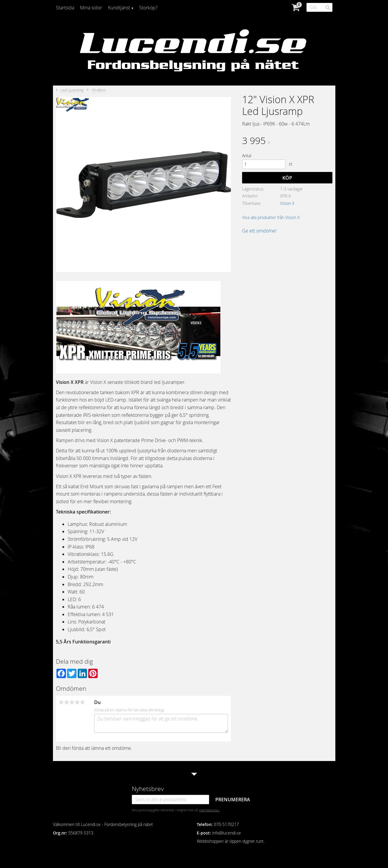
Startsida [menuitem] (65, 8)
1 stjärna (61, 702)
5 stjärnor (83, 702)
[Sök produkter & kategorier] (319, 7)
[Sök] (328, 8)
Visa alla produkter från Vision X (271, 217)
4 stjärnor (77, 702)
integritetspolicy (209, 810)
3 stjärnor (72, 702)
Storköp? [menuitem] (148, 8)
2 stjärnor (67, 702)
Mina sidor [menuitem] (91, 8)
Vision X (287, 203)
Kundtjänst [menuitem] (119, 8)
